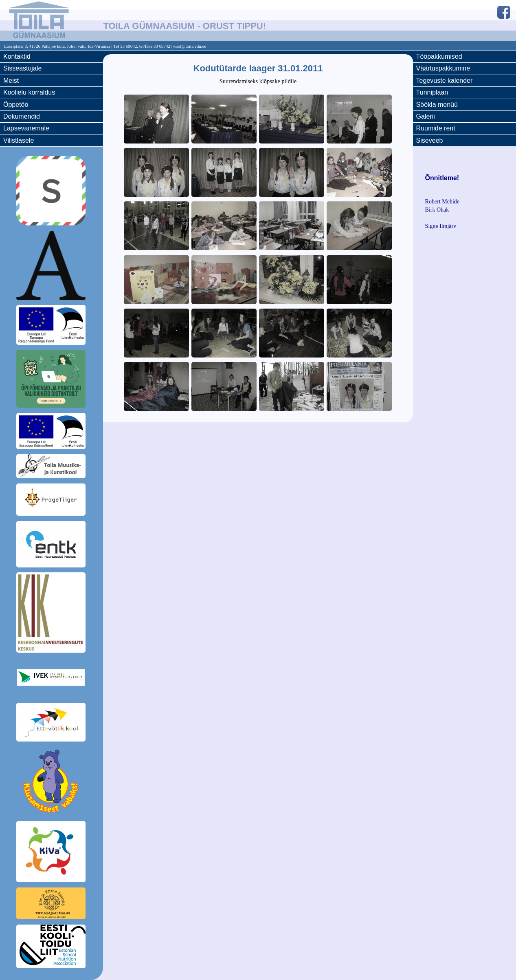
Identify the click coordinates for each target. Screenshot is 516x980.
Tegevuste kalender (445, 81)
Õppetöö (16, 105)
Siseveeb (430, 140)
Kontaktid (17, 56)
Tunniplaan (432, 92)
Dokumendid (22, 116)
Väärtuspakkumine (443, 68)
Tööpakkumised (439, 56)
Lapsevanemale (26, 128)
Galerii (426, 116)
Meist (11, 81)
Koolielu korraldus (29, 92)
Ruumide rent (436, 128)
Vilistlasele (19, 140)
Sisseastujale (22, 68)
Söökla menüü (437, 105)
